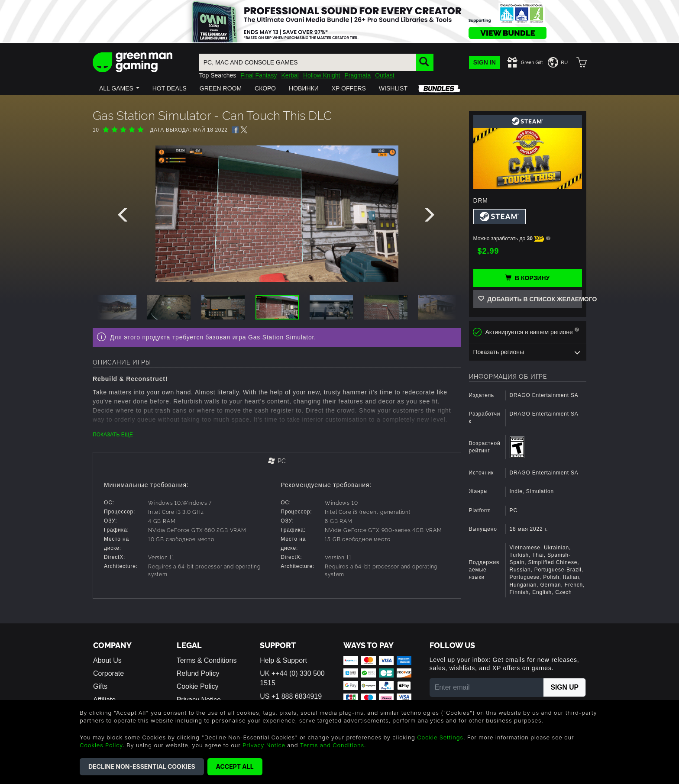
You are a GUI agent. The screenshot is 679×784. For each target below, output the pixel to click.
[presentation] (124, 217)
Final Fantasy (259, 75)
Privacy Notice (264, 745)
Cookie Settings (440, 737)
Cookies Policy (101, 745)
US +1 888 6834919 (291, 696)
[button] (119, 88)
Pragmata (357, 75)
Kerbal (290, 75)
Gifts (100, 686)
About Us (107, 660)
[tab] (277, 462)
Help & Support (283, 660)
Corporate (108, 673)
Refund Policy (198, 673)
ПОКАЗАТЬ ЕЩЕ (113, 435)
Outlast (385, 75)
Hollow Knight (322, 75)
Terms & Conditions (207, 660)
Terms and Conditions (332, 745)
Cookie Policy (198, 686)
